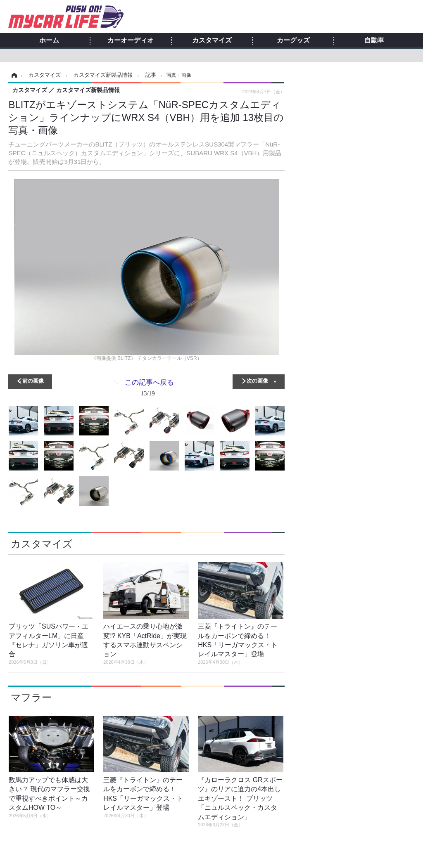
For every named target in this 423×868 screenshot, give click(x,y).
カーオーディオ (131, 40)
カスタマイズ (212, 40)
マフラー (31, 697)
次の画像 (257, 380)
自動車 (374, 40)
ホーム (49, 40)
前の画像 (33, 380)
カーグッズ (293, 40)
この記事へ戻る (149, 389)
